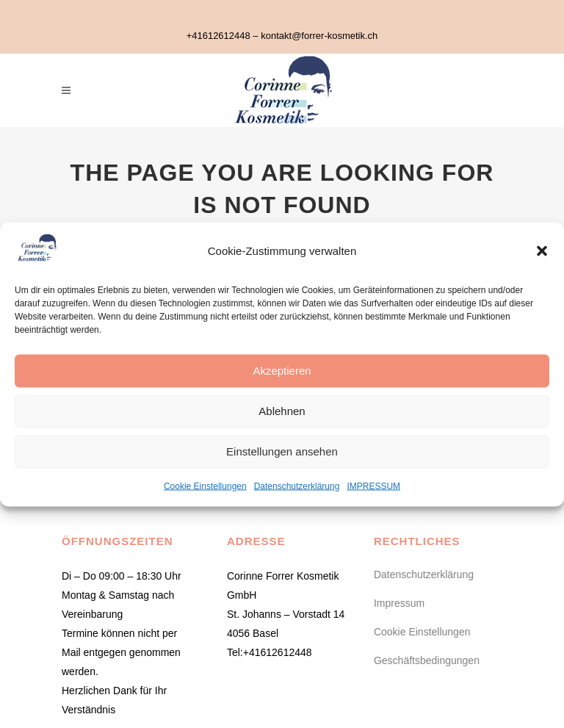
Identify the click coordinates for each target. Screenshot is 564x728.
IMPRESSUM (373, 486)
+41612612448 (218, 36)
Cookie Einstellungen (205, 486)
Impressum (399, 603)
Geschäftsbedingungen (427, 660)
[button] (542, 251)
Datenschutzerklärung (297, 486)
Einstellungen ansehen (282, 451)
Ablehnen (282, 411)
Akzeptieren (282, 371)
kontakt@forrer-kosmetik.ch (319, 36)
